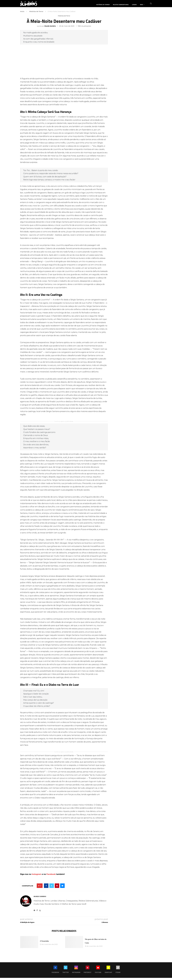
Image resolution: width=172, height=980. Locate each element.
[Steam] (118, 972)
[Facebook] (55, 972)
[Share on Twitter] (52, 888)
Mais (142, 5)
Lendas (134, 5)
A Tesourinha (44, 943)
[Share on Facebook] (46, 888)
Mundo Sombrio (50, 28)
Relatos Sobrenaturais (121, 5)
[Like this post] (40, 888)
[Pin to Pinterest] (57, 888)
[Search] (151, 5)
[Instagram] (76, 972)
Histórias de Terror (103, 5)
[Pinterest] (88, 972)
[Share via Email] (62, 888)
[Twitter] (65, 972)
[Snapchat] (108, 972)
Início (22, 14)
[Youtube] (98, 972)
